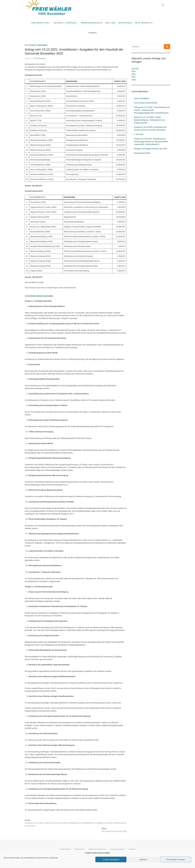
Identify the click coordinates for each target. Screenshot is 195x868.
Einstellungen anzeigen (176, 859)
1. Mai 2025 (139, 134)
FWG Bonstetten (40, 23)
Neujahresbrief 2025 (142, 153)
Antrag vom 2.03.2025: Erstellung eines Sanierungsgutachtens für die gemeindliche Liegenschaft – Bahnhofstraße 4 (151, 141)
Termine (93, 33)
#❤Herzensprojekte (92, 23)
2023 (134, 71)
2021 (134, 77)
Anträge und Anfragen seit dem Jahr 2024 (151, 149)
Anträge (33, 45)
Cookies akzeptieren (111, 859)
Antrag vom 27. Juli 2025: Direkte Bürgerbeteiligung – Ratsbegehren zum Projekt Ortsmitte (150, 120)
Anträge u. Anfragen (65, 23)
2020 (134, 80)
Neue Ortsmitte (143, 23)
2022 (134, 74)
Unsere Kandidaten (142, 98)
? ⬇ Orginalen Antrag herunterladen (39, 296)
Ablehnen (143, 859)
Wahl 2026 (110, 23)
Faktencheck (125, 23)
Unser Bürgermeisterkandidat (146, 103)
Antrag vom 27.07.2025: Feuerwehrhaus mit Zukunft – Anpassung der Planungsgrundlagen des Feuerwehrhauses (152, 110)
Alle (27, 45)
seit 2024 (135, 69)
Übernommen (42, 45)
